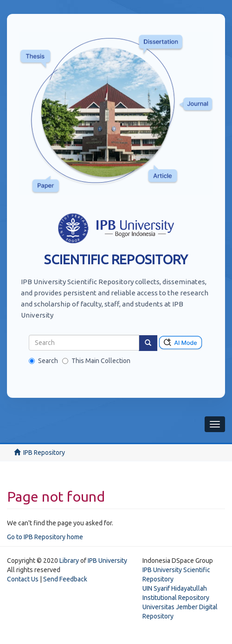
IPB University (107, 561)
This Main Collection (96, 361)
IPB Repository (44, 453)
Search (43, 361)
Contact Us (23, 579)
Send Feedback (65, 579)
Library (69, 561)
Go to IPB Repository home (45, 537)
